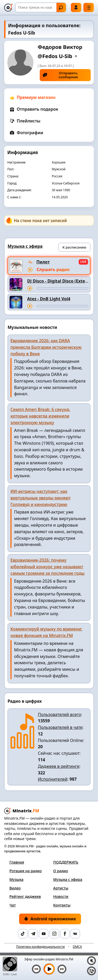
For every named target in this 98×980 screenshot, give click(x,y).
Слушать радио (53, 269)
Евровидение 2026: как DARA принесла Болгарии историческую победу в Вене (46, 347)
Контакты (62, 905)
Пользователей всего (59, 714)
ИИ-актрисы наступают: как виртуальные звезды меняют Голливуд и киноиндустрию (41, 498)
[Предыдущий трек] (36, 969)
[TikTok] (23, 934)
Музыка (16, 879)
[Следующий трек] (62, 969)
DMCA (77, 947)
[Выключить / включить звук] (91, 961)
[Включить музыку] (49, 969)
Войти (76, 7)
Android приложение (50, 919)
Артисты (61, 888)
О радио (61, 871)
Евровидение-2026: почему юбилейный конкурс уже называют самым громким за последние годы (48, 567)
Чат (13, 905)
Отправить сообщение (60, 75)
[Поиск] (41, 7)
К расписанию (74, 247)
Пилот (43, 262)
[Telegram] (33, 934)
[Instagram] (54, 934)
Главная (17, 862)
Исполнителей (53, 779)
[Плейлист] (91, 971)
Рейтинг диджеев (25, 896)
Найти (61, 8)
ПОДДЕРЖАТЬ (66, 862)
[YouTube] (44, 934)
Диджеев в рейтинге (59, 766)
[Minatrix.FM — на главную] (8, 8)
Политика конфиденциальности (41, 947)
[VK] (75, 934)
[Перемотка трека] (62, 288)
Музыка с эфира (68, 879)
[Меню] (89, 7)
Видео (15, 888)
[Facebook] (65, 934)
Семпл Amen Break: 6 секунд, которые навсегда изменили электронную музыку (40, 416)
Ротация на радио (26, 871)
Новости (61, 896)
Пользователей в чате (60, 727)
